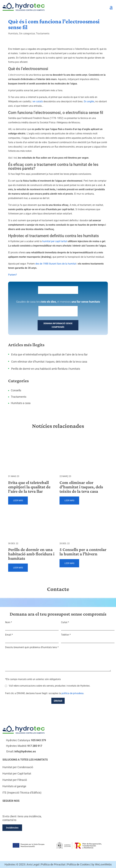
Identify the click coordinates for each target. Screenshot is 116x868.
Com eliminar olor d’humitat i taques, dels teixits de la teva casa (49, 362)
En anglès (89, 101)
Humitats (13, 34)
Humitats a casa (21, 403)
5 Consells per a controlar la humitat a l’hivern (83, 552)
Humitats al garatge (14, 786)
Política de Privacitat (53, 864)
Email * (32, 637)
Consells (16, 390)
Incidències (12, 828)
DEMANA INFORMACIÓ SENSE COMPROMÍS (58, 325)
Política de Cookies (78, 864)
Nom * (32, 625)
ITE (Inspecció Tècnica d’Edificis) (22, 793)
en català (38, 101)
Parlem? (13, 275)
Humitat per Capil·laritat (17, 773)
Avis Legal (33, 864)
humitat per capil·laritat (55, 241)
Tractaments (43, 34)
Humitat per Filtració (15, 780)
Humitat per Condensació (18, 767)
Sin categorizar (27, 34)
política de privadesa (72, 693)
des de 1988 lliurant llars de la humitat (56, 264)
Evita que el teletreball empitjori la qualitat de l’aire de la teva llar (49, 354)
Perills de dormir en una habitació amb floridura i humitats (46, 369)
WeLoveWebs (103, 864)
